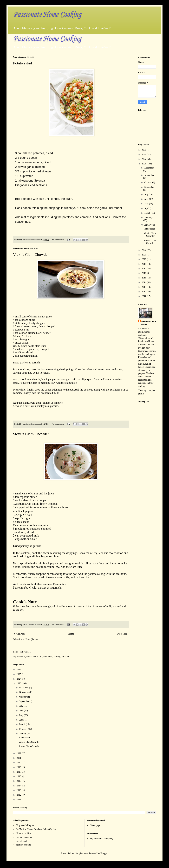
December (149, 168)
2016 (144, 273)
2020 (144, 259)
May (147, 204)
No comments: (58, 240)
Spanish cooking (23, 845)
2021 (144, 255)
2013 (144, 287)
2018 (144, 264)
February (148, 218)
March (148, 213)
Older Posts (122, 634)
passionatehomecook (149, 323)
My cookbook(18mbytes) (101, 839)
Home (71, 634)
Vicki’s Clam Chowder (31, 254)
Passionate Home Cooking (47, 15)
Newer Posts (19, 634)
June (147, 199)
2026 (144, 150)
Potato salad (23, 63)
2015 (144, 278)
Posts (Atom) (32, 639)
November (149, 175)
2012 (144, 292)
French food (21, 841)
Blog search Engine (25, 825)
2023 (144, 164)
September (149, 187)
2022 (144, 250)
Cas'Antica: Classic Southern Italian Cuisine (36, 829)
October (148, 182)
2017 (144, 269)
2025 (144, 155)
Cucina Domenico (24, 837)
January (148, 225)
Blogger (104, 853)
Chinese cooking (24, 833)
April (147, 208)
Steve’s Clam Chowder (31, 434)
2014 (144, 282)
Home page (95, 825)
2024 (144, 159)
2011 (144, 296)
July (146, 195)
